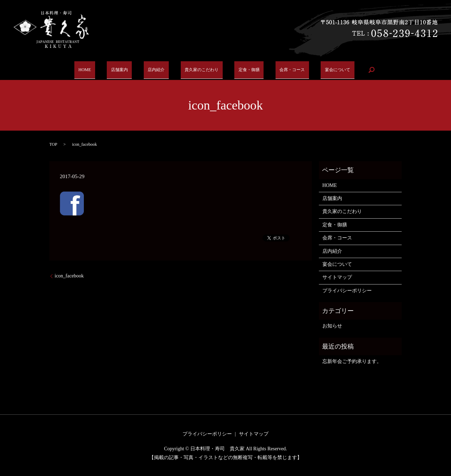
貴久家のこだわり (198, 70)
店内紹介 (155, 70)
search (362, 70)
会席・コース (285, 70)
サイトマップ (337, 277)
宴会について (329, 70)
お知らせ (332, 326)
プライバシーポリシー (347, 291)
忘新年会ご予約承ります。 (352, 361)
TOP (53, 144)
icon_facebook (69, 276)
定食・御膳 (244, 70)
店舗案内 (122, 70)
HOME (92, 70)
